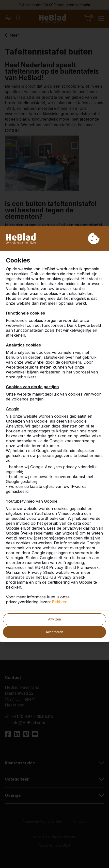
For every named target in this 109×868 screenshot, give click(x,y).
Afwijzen (54, 619)
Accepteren (54, 632)
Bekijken (60, 602)
